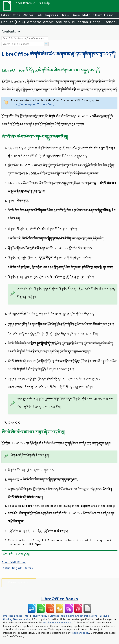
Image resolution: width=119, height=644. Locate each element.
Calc (39, 15)
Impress (52, 15)
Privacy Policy (39, 616)
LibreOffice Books (59, 599)
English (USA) (13, 22)
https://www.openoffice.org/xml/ (33, 104)
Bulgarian (80, 22)
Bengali (96, 22)
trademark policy (80, 633)
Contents (9, 31)
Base (76, 15)
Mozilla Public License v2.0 (58, 622)
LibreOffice (11, 15)
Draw (65, 15)
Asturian (63, 22)
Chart (97, 15)
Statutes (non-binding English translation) (73, 616)
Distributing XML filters (17, 568)
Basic (108, 15)
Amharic (34, 22)
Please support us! (19, 582)
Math (86, 15)
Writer (28, 15)
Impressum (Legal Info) (16, 616)
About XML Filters (14, 562)
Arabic (48, 22)
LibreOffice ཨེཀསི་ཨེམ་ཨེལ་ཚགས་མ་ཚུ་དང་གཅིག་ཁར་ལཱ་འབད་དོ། (59, 54)
